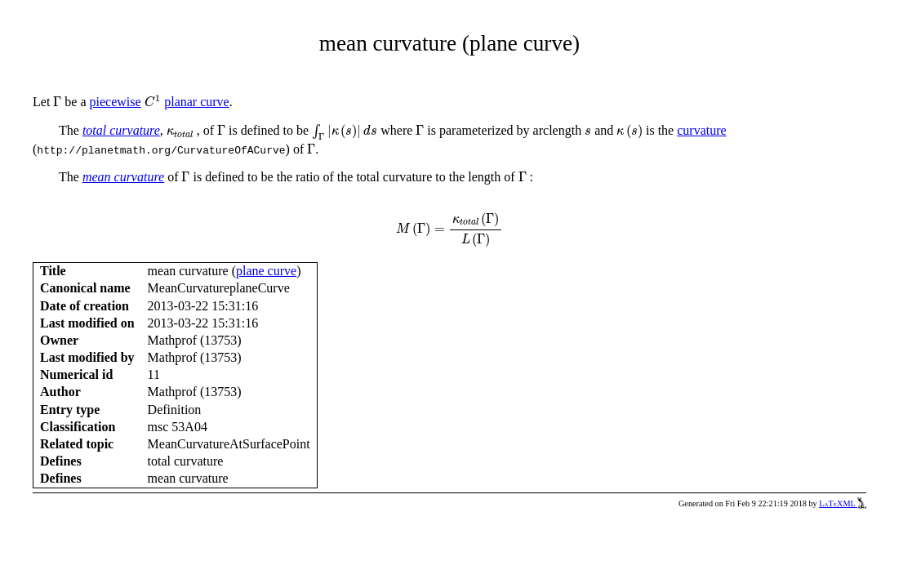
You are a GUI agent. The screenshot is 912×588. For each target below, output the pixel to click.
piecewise (116, 102)
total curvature (121, 130)
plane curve (266, 271)
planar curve (197, 102)
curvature (701, 130)
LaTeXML (843, 503)
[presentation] (57, 102)
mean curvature (123, 177)
